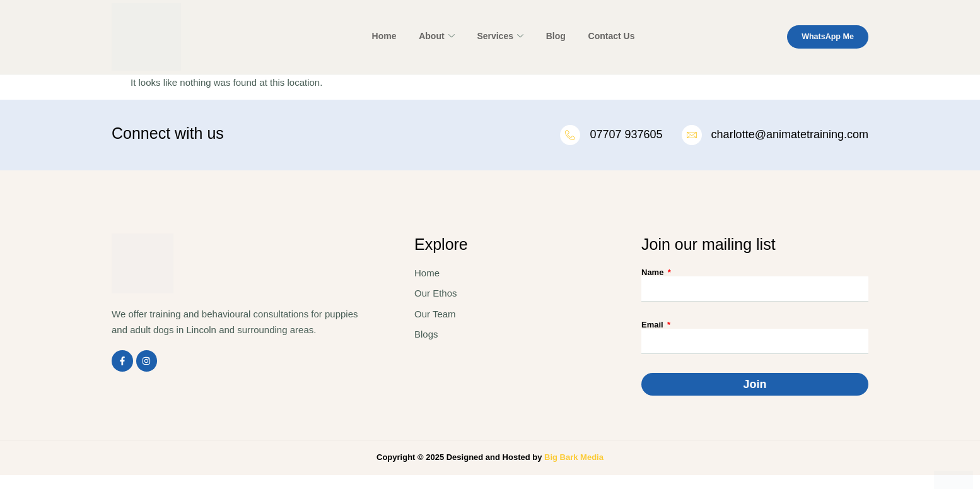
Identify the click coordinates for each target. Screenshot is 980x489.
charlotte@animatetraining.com (790, 135)
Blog (550, 36)
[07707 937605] (568, 136)
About (438, 37)
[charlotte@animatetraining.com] (691, 136)
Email (653, 326)
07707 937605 (625, 135)
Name (654, 274)
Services (498, 37)
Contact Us (602, 36)
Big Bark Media (574, 458)
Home (389, 36)
